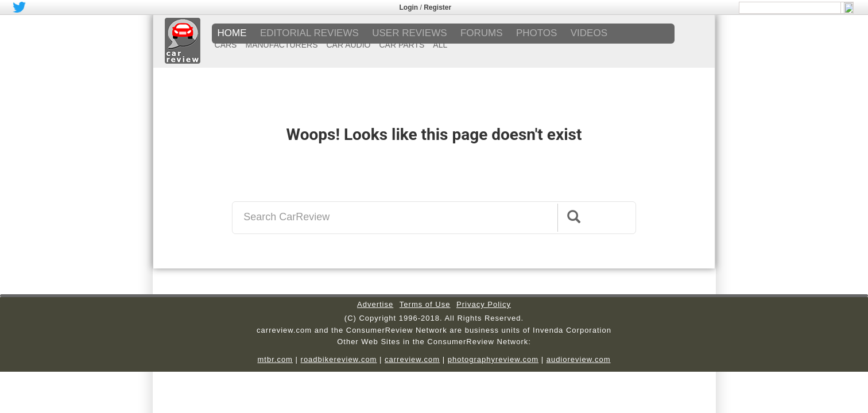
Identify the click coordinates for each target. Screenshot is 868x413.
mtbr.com (275, 359)
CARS (226, 45)
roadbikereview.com (339, 359)
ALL (440, 45)
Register (437, 7)
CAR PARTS (402, 45)
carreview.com (412, 359)
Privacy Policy (484, 304)
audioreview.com (579, 359)
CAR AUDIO (348, 45)
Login (409, 7)
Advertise (375, 304)
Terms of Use (425, 304)
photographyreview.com (493, 359)
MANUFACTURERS (281, 45)
